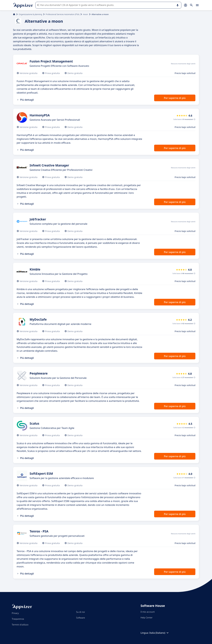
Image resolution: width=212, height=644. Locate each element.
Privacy (15, 613)
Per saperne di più (175, 98)
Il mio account (148, 612)
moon (85, 14)
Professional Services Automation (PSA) (62, 14)
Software (81, 618)
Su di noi (80, 612)
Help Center (147, 617)
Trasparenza (18, 619)
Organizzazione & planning (30, 14)
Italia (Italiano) (159, 633)
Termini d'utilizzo (20, 625)
